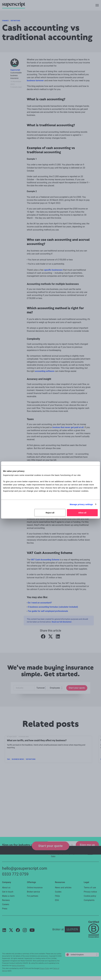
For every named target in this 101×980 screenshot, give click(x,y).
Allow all (82, 513)
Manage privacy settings (81, 504)
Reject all (50, 513)
